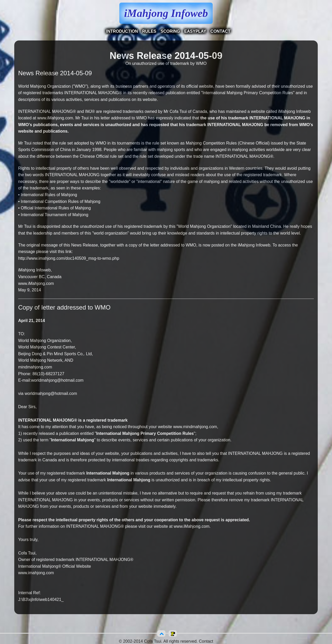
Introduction (122, 31)
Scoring (170, 31)
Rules (149, 31)
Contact (220, 31)
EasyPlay (195, 31)
